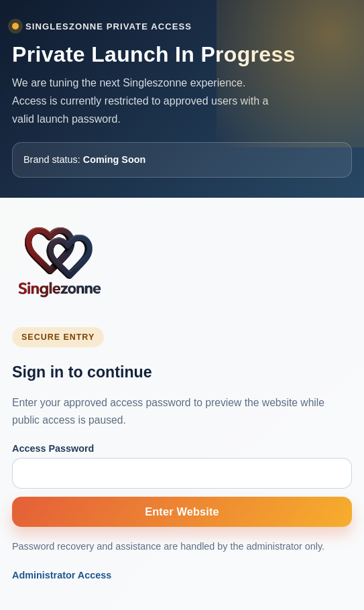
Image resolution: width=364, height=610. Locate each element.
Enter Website (182, 511)
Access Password (53, 448)
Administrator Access (62, 575)
